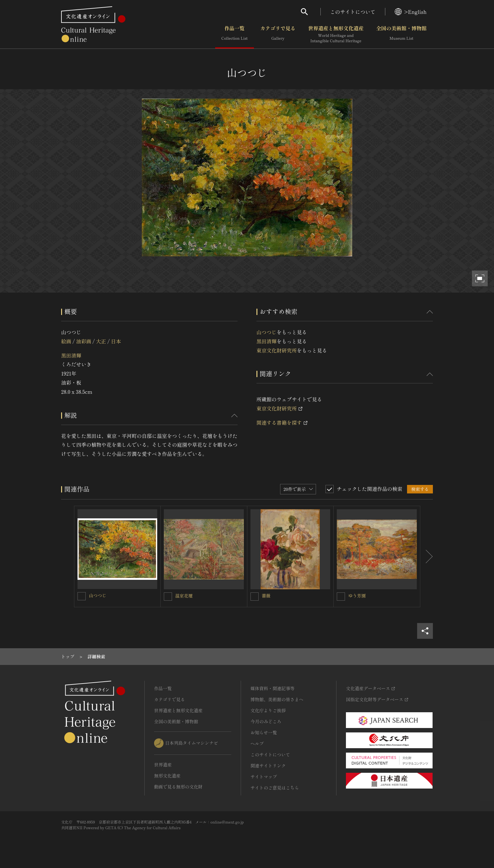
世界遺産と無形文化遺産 (336, 34)
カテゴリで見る (278, 34)
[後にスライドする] (427, 556)
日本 (116, 341)
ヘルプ (257, 743)
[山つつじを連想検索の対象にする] (82, 596)
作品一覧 (235, 34)
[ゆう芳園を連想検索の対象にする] (341, 597)
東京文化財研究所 (277, 350)
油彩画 (83, 341)
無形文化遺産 (167, 776)
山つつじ (267, 332)
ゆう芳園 (357, 596)
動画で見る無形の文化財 (178, 787)
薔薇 (266, 596)
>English (411, 12)
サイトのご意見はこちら (275, 788)
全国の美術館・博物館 (401, 34)
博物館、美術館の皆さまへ (277, 699)
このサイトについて (353, 12)
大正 (101, 341)
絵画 (66, 341)
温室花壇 (184, 596)
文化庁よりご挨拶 (268, 710)
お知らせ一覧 (264, 732)
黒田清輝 (71, 355)
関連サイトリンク (268, 766)
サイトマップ (264, 777)
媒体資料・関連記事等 (273, 688)
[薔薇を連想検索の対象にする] (255, 597)
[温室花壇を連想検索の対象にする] (168, 597)
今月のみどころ (266, 721)
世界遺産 (163, 765)
